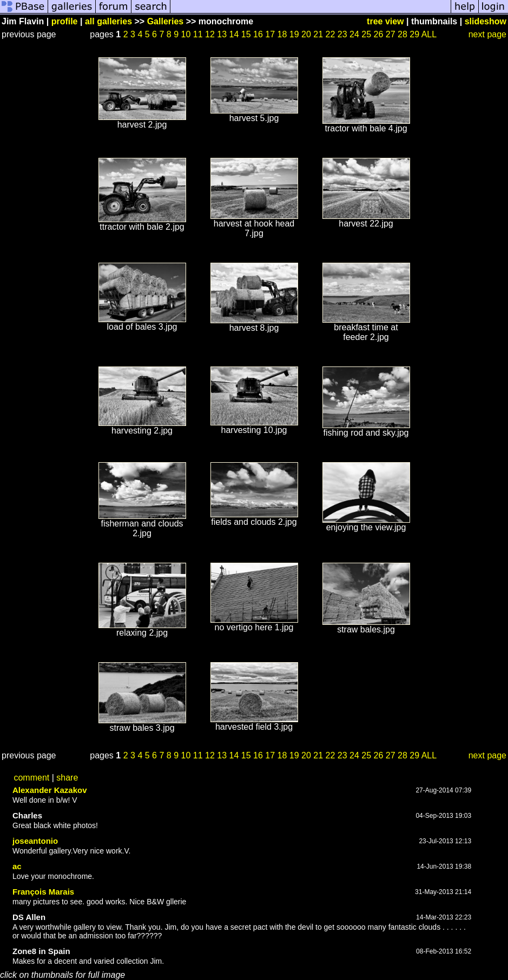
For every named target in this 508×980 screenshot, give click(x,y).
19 (294, 34)
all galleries (108, 21)
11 (198, 34)
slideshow (486, 21)
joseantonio (35, 841)
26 (379, 34)
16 (258, 34)
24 (354, 34)
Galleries (166, 21)
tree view (385, 21)
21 (318, 34)
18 (282, 34)
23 (342, 34)
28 (403, 34)
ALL (429, 34)
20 (306, 34)
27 (391, 34)
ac (17, 866)
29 (414, 34)
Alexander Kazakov (50, 790)
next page (487, 34)
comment (31, 778)
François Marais (43, 892)
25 (366, 34)
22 (331, 34)
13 (222, 34)
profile (65, 21)
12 (210, 34)
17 (270, 34)
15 (246, 34)
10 (186, 34)
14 (234, 34)
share (67, 778)
